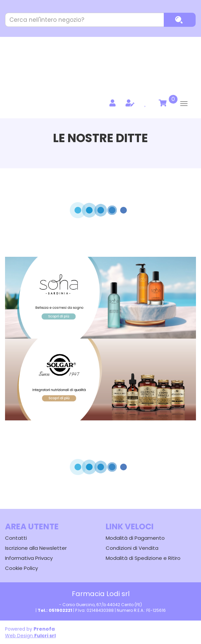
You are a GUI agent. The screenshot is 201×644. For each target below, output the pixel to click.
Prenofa (44, 629)
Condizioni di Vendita (132, 548)
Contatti (16, 538)
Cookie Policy (21, 568)
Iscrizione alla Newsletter (36, 548)
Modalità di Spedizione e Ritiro (143, 558)
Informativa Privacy (29, 558)
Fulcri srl (45, 636)
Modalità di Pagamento (135, 538)
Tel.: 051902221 (55, 610)
